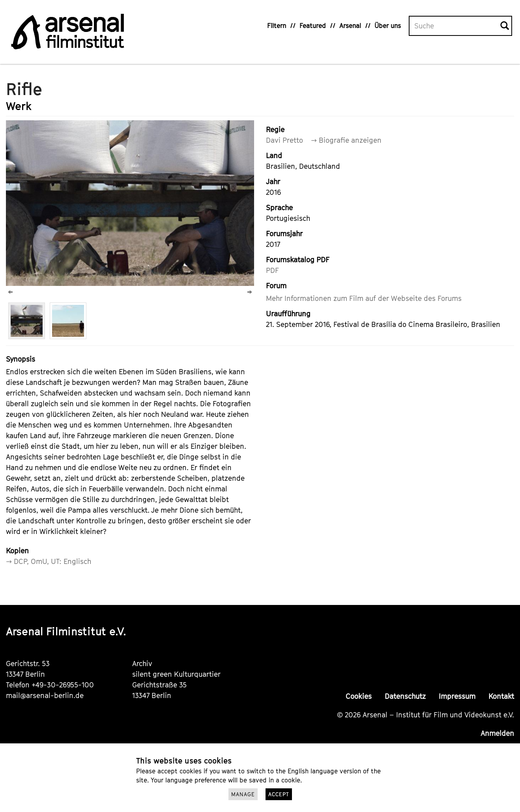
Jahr (273, 182)
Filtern (277, 26)
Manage (243, 794)
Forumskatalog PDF (298, 260)
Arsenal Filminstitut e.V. (66, 631)
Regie (275, 130)
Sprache (279, 208)
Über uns (388, 26)
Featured (313, 26)
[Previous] (10, 292)
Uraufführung (288, 314)
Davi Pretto (284, 140)
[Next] (250, 292)
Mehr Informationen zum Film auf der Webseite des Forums (364, 298)
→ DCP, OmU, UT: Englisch (49, 561)
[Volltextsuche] (455, 26)
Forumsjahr (284, 234)
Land (274, 156)
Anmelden (497, 733)
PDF (272, 270)
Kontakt (501, 696)
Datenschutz (405, 696)
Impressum (457, 696)
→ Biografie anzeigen (346, 140)
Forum (276, 286)
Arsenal (350, 26)
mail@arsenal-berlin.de (45, 695)
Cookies (359, 696)
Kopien (17, 551)
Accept (279, 794)
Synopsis (21, 359)
